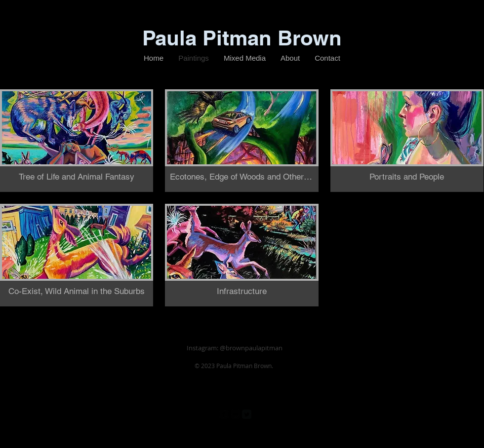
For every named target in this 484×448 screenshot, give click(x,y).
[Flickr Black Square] (235, 414)
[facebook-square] (224, 414)
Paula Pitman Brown (242, 38)
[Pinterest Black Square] (258, 414)
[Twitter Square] (247, 414)
